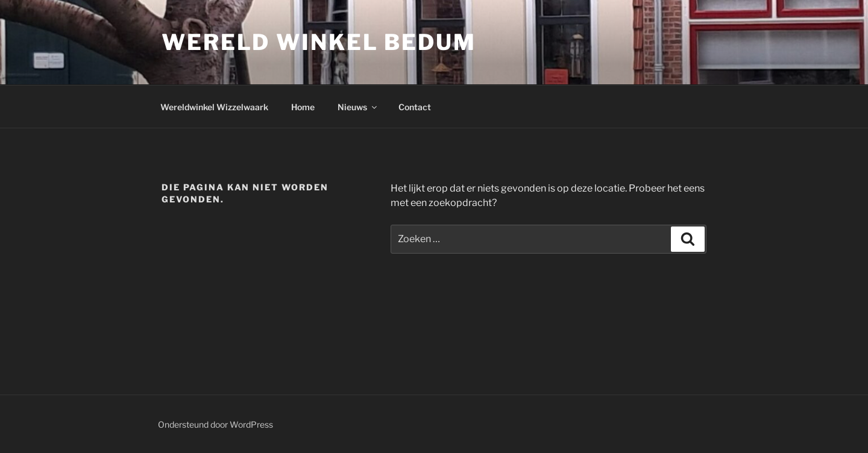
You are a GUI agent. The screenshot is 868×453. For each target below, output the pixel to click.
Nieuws (358, 107)
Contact (415, 107)
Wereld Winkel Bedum (319, 42)
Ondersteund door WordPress (215, 424)
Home (303, 107)
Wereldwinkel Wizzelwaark (214, 107)
